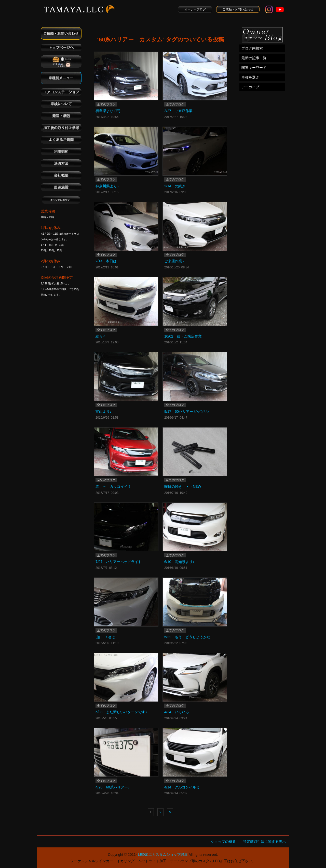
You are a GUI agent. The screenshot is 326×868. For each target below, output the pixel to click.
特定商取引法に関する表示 (264, 842)
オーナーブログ (195, 9)
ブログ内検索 (252, 48)
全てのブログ (106, 104)
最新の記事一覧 (254, 58)
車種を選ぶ (250, 77)
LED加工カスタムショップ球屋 (163, 855)
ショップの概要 (223, 842)
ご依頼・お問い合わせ (238, 9)
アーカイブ (250, 87)
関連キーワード (254, 68)
